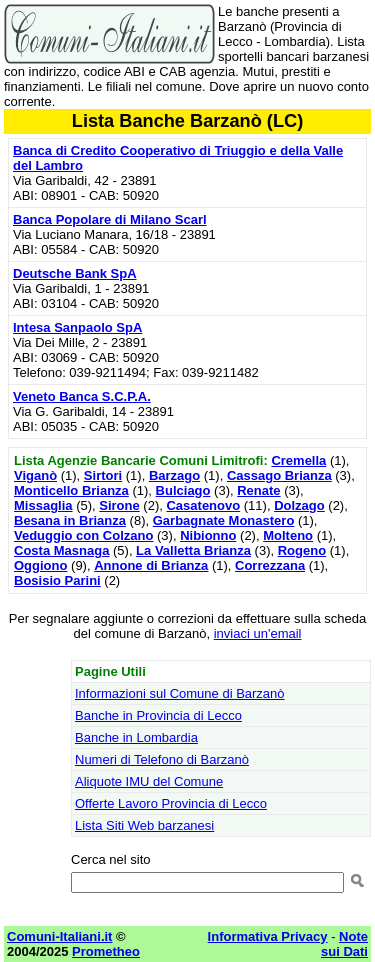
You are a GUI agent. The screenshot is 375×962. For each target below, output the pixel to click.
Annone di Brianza (151, 565)
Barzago (174, 475)
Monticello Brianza (71, 490)
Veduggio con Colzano (83, 535)
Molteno (288, 535)
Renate (258, 490)
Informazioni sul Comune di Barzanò (180, 693)
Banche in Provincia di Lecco (158, 715)
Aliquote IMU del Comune (149, 781)
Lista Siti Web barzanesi (144, 825)
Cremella (298, 460)
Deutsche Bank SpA (75, 273)
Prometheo (106, 951)
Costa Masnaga (61, 550)
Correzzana (270, 565)
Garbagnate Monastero (224, 520)
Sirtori (103, 475)
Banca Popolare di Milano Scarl (110, 219)
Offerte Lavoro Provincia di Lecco (171, 803)
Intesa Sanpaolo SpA (77, 327)
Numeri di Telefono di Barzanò (162, 759)
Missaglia (43, 505)
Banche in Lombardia (136, 737)
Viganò (35, 475)
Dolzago (299, 505)
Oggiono (40, 565)
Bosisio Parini (57, 580)
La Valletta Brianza (193, 550)
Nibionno (208, 535)
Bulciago (183, 490)
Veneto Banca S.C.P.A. (82, 396)
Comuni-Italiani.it (59, 936)
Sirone (119, 505)
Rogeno (302, 550)
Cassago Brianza (279, 475)
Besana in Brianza (70, 520)
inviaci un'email (258, 633)
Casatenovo (203, 505)
